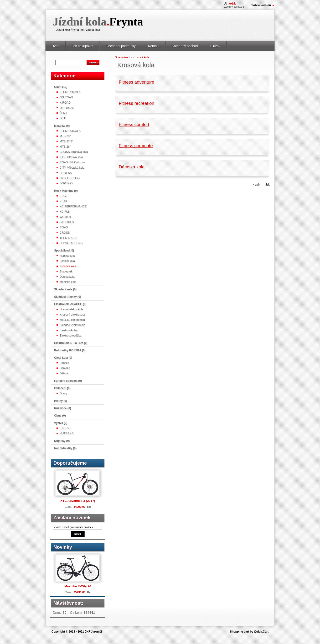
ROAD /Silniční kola (72, 162)
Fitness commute (136, 146)
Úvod (55, 46)
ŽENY (63, 113)
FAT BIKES (67, 222)
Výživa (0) (61, 423)
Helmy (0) (61, 401)
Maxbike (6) (62, 126)
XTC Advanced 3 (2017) (78, 501)
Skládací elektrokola (72, 325)
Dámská (65, 368)
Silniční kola (67, 261)
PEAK (63, 201)
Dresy (63, 393)
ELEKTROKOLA (70, 92)
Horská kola (67, 256)
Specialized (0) (64, 251)
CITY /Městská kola (72, 168)
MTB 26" (65, 147)
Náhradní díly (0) (65, 448)
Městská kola (68, 282)
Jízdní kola (98, 22)
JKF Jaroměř (94, 632)
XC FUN (65, 212)
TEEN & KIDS (69, 238)
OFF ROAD (67, 108)
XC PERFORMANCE (73, 206)
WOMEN (65, 217)
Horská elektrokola (71, 309)
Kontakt (154, 46)
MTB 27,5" (66, 141)
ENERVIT (66, 428)
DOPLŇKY (66, 183)
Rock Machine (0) (66, 191)
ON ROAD (66, 97)
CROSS (65, 233)
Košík (232, 4)
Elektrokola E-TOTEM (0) (71, 343)
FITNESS (66, 173)
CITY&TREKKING (71, 243)
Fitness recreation (137, 103)
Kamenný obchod (185, 46)
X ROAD (65, 103)
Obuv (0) (60, 416)
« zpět (256, 185)
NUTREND (67, 433)
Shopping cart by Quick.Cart (249, 632)
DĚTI (63, 118)
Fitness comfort (134, 124)
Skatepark (66, 272)
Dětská (64, 373)
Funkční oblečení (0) (68, 381)
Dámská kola (132, 167)
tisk (268, 185)
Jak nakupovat (83, 46)
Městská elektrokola (72, 320)
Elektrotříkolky (69, 330)
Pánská (64, 363)
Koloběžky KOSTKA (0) (70, 350)
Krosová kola (68, 266)
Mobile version (261, 5)
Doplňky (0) (62, 441)
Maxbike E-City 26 (78, 586)
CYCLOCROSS (70, 178)
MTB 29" (65, 136)
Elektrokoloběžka (70, 336)
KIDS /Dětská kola (71, 157)
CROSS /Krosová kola (74, 152)
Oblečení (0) (62, 388)
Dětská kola (67, 277)
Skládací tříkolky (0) (68, 297)
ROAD (64, 227)
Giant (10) (61, 87)
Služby (215, 46)
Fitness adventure (137, 82)
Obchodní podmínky (121, 46)
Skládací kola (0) (65, 289)
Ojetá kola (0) (63, 358)
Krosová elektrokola (72, 315)
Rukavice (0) (63, 408)
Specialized (122, 57)
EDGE (64, 196)
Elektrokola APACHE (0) (70, 304)
